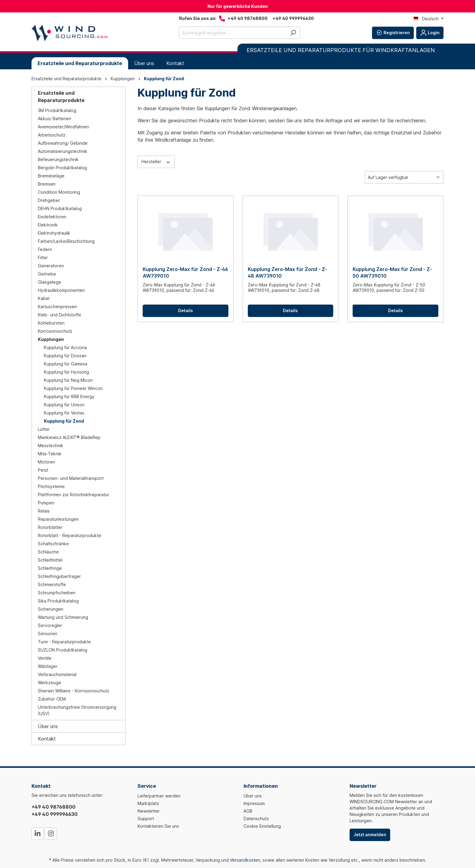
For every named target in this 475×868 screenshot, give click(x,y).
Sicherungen (51, 609)
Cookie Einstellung (262, 826)
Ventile (45, 658)
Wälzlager (48, 666)
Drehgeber (49, 200)
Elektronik (48, 225)
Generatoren (51, 266)
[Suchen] (293, 33)
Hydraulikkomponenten (61, 290)
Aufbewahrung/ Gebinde (63, 143)
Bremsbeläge (51, 176)
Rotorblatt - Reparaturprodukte (70, 535)
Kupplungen (51, 339)
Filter (43, 257)
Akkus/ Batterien (55, 119)
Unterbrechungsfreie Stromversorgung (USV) (77, 710)
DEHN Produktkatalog (60, 208)
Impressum (254, 803)
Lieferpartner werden (159, 796)
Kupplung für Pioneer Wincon (73, 388)
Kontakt (47, 739)
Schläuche (48, 552)
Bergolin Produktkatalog (62, 168)
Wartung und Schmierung (63, 617)
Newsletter (149, 811)
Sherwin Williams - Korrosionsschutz (74, 691)
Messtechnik (51, 446)
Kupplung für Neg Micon (68, 380)
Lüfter (44, 429)
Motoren (47, 462)
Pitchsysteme (51, 486)
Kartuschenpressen (57, 307)
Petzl (43, 470)
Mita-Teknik (50, 454)
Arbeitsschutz (52, 135)
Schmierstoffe (52, 584)
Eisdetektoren (52, 217)
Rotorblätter (50, 527)
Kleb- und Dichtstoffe (60, 315)
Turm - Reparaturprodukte (64, 642)
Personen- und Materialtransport (71, 478)
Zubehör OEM (52, 699)
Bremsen (47, 184)
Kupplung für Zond (64, 421)
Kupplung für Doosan (65, 356)
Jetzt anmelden (370, 835)
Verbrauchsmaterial (57, 674)
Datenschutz (256, 818)
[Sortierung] (404, 177)
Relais (44, 511)
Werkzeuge (50, 683)
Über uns (48, 726)
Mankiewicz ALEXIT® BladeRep (69, 437)
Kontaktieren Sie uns (158, 826)
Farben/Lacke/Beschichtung (66, 241)
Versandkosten (245, 860)
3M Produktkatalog (57, 110)
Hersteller (156, 161)
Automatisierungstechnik (63, 151)
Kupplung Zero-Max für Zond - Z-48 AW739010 (287, 272)
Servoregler (50, 625)
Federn (45, 249)
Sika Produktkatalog (58, 601)
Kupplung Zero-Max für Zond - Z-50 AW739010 (392, 272)
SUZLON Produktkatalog (63, 650)
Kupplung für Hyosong (66, 372)
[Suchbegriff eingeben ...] (233, 33)
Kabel (44, 298)
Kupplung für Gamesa (66, 364)
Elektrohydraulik (54, 233)
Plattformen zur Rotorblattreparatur (73, 495)
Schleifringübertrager (59, 576)
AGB (248, 811)
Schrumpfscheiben (57, 593)
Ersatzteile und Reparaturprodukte (61, 97)
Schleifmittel (50, 560)
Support (146, 818)
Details (186, 310)
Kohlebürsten (51, 323)
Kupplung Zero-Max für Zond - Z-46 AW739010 (185, 272)
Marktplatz (148, 803)
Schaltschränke (53, 544)
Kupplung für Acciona (65, 347)
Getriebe (47, 274)
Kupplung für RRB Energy (69, 396)
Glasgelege (50, 282)
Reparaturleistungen (58, 519)
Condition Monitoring (59, 192)
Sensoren (48, 634)
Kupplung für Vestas (64, 413)
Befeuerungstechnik (58, 159)
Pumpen (46, 503)
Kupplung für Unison (64, 405)
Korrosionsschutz (55, 331)
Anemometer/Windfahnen (63, 127)
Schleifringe (50, 568)
